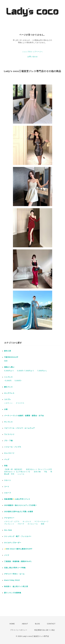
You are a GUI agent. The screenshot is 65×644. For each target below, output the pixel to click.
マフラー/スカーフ (41, 522)
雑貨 (43, 524)
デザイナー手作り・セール (14, 574)
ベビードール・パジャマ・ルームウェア (19, 428)
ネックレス (27, 522)
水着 (6, 409)
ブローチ (21, 524)
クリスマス (20, 403)
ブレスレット (9, 524)
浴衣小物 (37, 472)
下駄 (46, 472)
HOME (12, 624)
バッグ (7, 459)
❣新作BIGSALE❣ (11, 357)
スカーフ (8, 493)
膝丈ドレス (8, 387)
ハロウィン (8, 403)
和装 (6, 466)
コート (7, 487)
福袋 (6, 361)
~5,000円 (8, 381)
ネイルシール (33, 524)
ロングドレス (9, 393)
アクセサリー (9, 518)
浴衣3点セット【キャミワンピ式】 (39, 469)
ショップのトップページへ (33, 52)
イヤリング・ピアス (12, 522)
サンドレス (8, 422)
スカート (8, 480)
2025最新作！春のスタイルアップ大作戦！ (21, 505)
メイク (7, 555)
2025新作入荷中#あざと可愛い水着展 (19, 512)
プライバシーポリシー (19, 630)
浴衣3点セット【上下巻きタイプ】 (17, 472)
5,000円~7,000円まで (26, 371)
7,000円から (42, 371)
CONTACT (51, 624)
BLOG (37, 624)
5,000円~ (18, 381)
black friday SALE (12, 580)
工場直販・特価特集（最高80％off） (18, 561)
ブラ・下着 (8, 441)
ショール (21, 474)
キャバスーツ (9, 453)
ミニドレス (8, 377)
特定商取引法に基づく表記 (45, 630)
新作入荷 (8, 351)
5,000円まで (9, 371)
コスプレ (8, 399)
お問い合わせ (33, 57)
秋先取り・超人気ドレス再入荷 (16, 586)
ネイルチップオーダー (13, 543)
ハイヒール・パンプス (13, 447)
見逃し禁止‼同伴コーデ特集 (15, 568)
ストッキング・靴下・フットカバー (18, 536)
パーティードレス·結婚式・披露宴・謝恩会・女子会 (24, 416)
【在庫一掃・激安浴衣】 (14, 469)
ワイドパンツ (9, 434)
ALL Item (8, 530)
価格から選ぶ (9, 367)
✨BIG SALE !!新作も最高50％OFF (18, 549)
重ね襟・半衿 (9, 474)
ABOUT (25, 624)
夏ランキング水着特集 (13, 593)
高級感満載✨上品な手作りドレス (17, 499)
